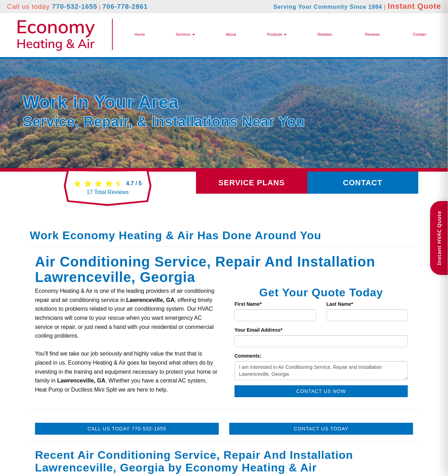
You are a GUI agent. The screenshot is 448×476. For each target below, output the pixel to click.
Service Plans (252, 183)
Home (139, 34)
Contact (420, 34)
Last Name (340, 304)
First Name (248, 304)
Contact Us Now (321, 391)
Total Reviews (108, 192)
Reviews (372, 34)
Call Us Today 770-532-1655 (127, 429)
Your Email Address (258, 330)
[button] (277, 34)
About (231, 34)
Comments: (248, 356)
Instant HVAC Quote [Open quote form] (439, 238)
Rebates (325, 34)
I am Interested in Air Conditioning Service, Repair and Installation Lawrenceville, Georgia (321, 371)
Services (185, 34)
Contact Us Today (321, 429)
